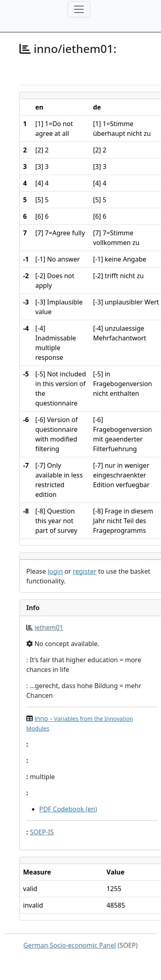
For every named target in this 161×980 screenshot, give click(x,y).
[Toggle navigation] (79, 9)
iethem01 (49, 627)
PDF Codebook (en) (68, 809)
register (85, 571)
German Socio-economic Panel (70, 945)
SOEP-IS (42, 832)
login (55, 571)
